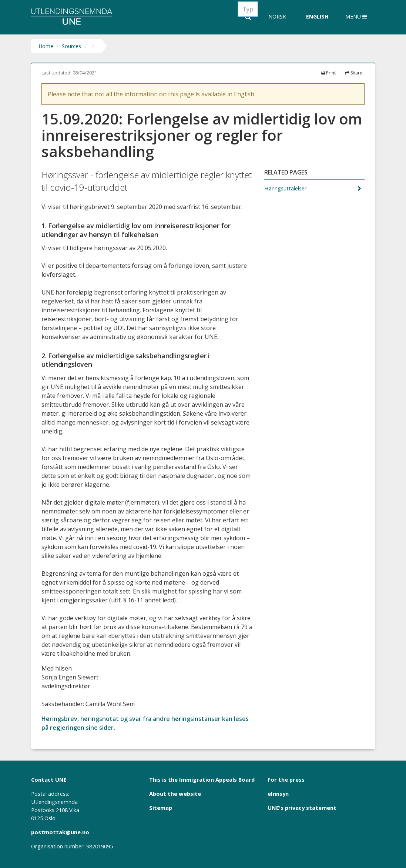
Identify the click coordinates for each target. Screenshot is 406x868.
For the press (286, 779)
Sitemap (161, 808)
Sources (71, 46)
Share (354, 73)
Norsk (277, 16)
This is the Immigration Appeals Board (202, 779)
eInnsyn (278, 794)
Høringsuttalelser (286, 188)
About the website (175, 794)
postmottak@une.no (60, 832)
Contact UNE (49, 779)
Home (46, 46)
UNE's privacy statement (302, 808)
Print (328, 73)
